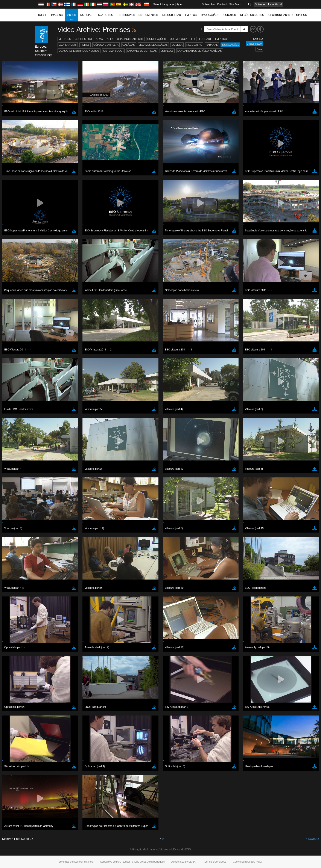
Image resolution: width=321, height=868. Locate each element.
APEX (110, 39)
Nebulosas (194, 45)
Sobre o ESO (83, 39)
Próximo (312, 839)
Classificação (254, 44)
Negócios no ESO (252, 15)
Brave (49, 547)
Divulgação (209, 15)
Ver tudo (65, 39)
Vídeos (72, 17)
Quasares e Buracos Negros (79, 51)
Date (259, 49)
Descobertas (172, 15)
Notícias (86, 15)
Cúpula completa (106, 45)
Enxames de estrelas (142, 51)
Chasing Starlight (130, 39)
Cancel (67, 626)
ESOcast (205, 39)
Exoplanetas (68, 45)
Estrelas (167, 51)
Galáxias (129, 45)
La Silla (177, 45)
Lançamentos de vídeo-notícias (200, 51)
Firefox (49, 559)
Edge (48, 555)
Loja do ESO (105, 15)
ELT (193, 39)
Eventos (191, 15)
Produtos (229, 15)
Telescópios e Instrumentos (138, 15)
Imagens (57, 15)
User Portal (275, 4)
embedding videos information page (58, 480)
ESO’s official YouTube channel (133, 472)
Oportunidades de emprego (288, 15)
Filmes (85, 45)
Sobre (43, 15)
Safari (48, 563)
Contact (222, 4)
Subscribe (208, 4)
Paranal (212, 45)
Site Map (235, 4)
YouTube (42, 472)
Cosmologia (179, 39)
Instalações (230, 45)
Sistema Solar (113, 51)
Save (46, 626)
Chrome (50, 551)
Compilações (157, 39)
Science (260, 4)
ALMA (99, 39)
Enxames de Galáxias (153, 45)
